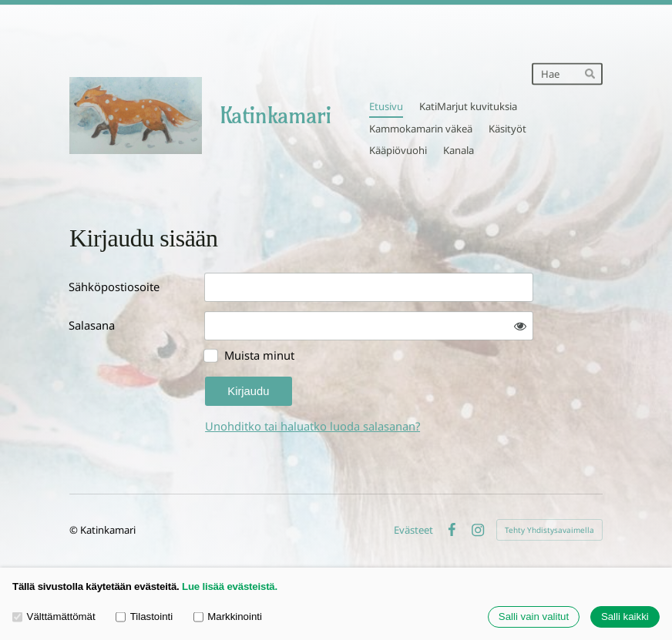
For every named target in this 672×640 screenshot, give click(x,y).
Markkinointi (228, 617)
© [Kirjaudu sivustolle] (75, 530)
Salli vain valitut (534, 617)
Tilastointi (144, 617)
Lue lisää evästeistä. (230, 586)
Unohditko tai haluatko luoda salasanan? (312, 426)
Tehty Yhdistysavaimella (549, 530)
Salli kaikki (625, 617)
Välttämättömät (54, 617)
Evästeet (413, 530)
